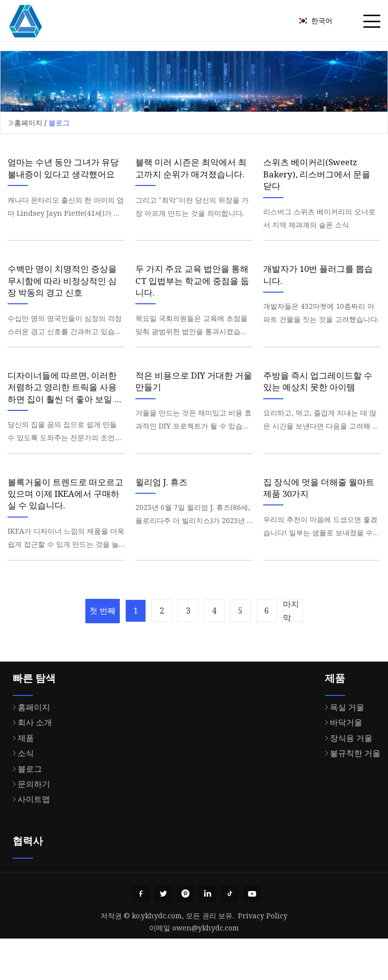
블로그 (25, 807)
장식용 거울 (346, 776)
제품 (21, 776)
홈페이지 (28, 123)
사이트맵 (29, 837)
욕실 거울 (342, 745)
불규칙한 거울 (350, 791)
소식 (21, 791)
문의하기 (29, 822)
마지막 (305, 649)
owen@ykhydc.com (206, 969)
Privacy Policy (263, 957)
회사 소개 (30, 761)
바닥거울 (341, 761)
